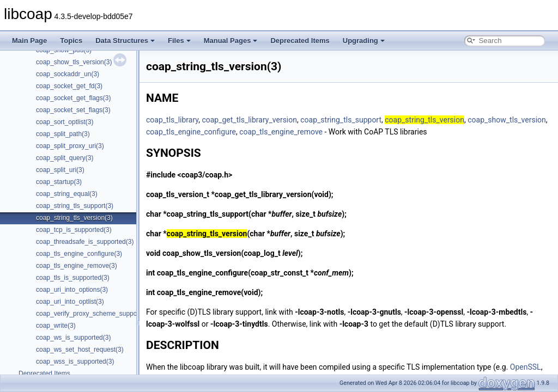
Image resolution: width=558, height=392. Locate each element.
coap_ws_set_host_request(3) (80, 350)
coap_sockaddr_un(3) (68, 74)
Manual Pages (231, 41)
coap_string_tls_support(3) (75, 206)
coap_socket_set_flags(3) (73, 110)
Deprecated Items (300, 41)
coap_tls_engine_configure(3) (79, 254)
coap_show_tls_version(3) (74, 62)
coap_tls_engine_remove (281, 132)
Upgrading (364, 41)
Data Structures (125, 41)
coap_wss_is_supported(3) (75, 362)
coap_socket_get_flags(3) (73, 98)
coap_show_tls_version (507, 120)
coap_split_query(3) (65, 158)
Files (179, 41)
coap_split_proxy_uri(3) (70, 146)
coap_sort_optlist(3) (65, 122)
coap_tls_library (172, 120)
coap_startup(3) (59, 182)
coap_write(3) (56, 326)
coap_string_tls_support (341, 120)
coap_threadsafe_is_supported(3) (85, 242)
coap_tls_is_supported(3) (73, 278)
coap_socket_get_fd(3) (69, 86)
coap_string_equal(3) (67, 194)
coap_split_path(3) (63, 134)
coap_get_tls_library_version (249, 120)
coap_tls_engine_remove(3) (77, 266)
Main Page (29, 41)
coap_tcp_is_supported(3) (74, 230)
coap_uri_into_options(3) (72, 290)
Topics (71, 41)
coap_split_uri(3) (60, 170)
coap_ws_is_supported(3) (73, 338)
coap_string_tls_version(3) (74, 218)
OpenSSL (526, 367)
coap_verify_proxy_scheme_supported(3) (96, 314)
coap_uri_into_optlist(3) (70, 302)
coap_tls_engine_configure (191, 132)
